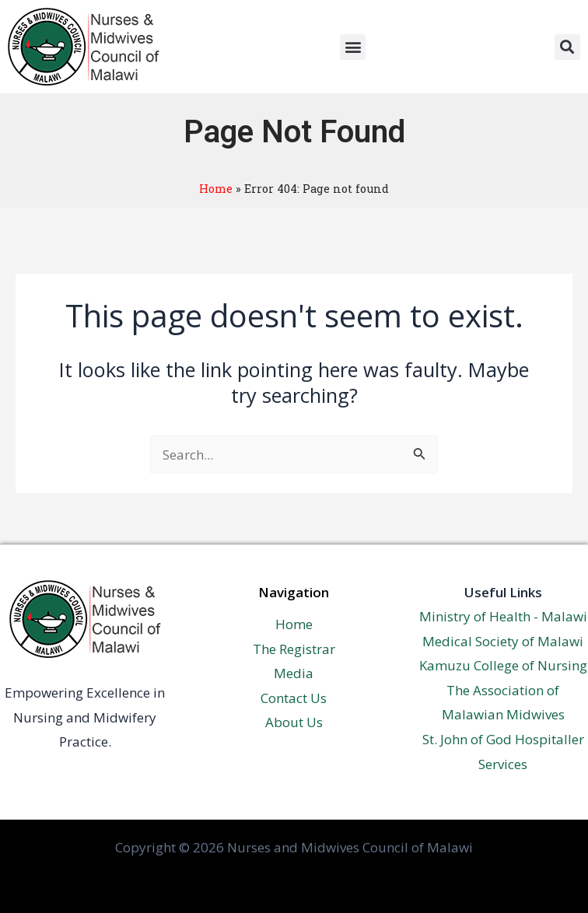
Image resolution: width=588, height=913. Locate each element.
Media (294, 673)
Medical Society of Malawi (503, 641)
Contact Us (294, 698)
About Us (294, 722)
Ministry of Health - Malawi (503, 616)
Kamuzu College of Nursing (503, 665)
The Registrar (294, 649)
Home (216, 189)
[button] (353, 47)
